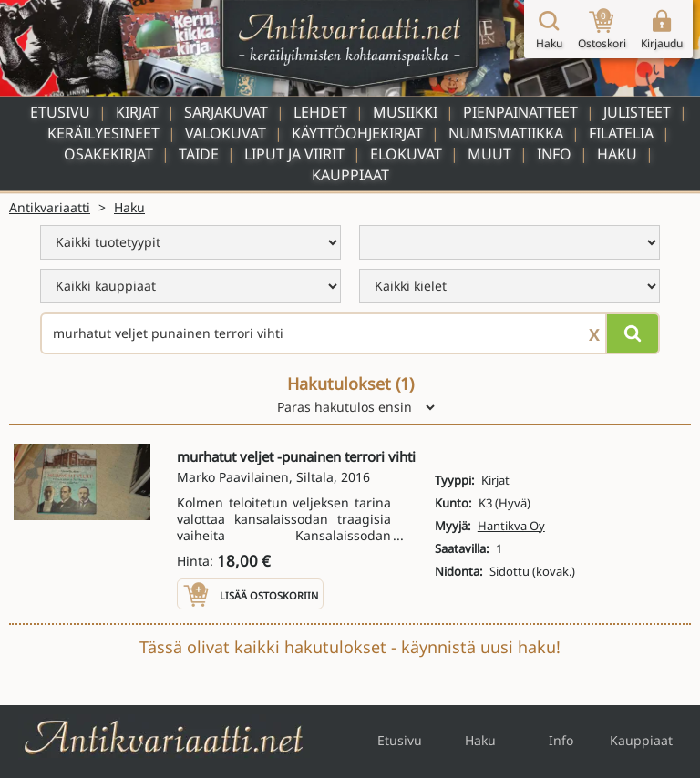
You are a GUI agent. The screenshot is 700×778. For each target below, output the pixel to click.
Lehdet (320, 112)
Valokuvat (226, 133)
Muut (489, 154)
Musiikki (405, 112)
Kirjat (137, 112)
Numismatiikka (506, 133)
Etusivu (60, 112)
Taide (199, 154)
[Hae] (633, 333)
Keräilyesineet (103, 133)
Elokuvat (406, 154)
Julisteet (637, 112)
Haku (617, 154)
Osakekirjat (108, 154)
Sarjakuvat (226, 112)
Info (554, 154)
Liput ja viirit (294, 154)
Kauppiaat (350, 175)
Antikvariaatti (50, 207)
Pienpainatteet (520, 112)
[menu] (190, 242)
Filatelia (621, 133)
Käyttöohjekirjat (357, 133)
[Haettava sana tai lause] (350, 333)
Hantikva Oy (511, 526)
